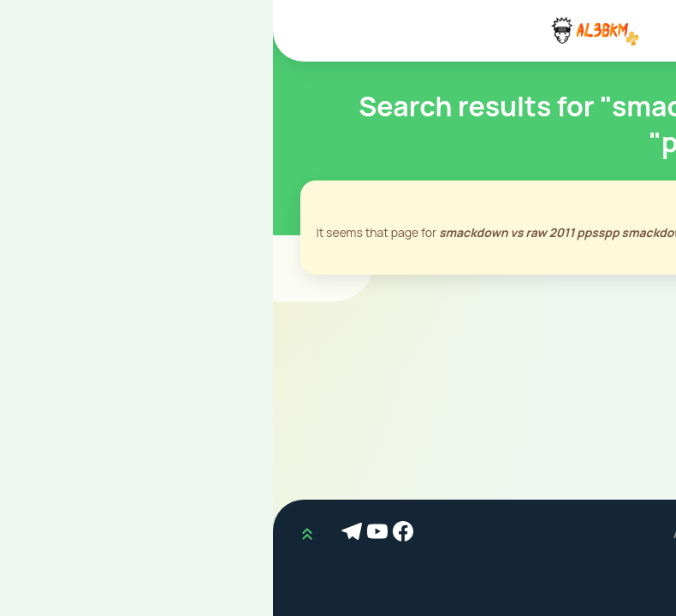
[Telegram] (81, 534)
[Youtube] (107, 534)
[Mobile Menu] (645, 31)
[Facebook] (133, 534)
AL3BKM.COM (440, 533)
